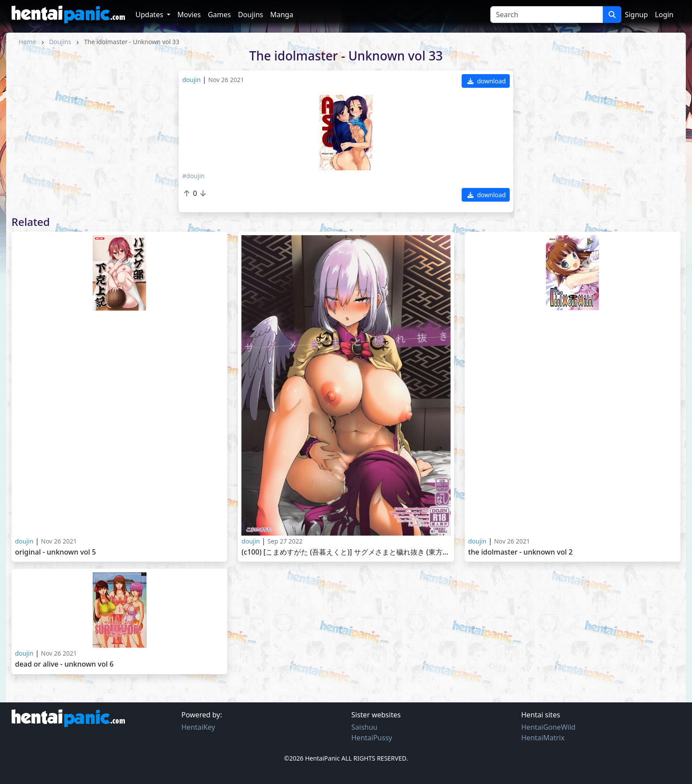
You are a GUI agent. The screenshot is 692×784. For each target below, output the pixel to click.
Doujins (250, 15)
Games (219, 15)
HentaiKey (198, 727)
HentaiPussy (372, 738)
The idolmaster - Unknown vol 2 (521, 552)
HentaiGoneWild (548, 727)
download (487, 81)
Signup (636, 15)
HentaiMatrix (543, 738)
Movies (189, 15)
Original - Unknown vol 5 (56, 552)
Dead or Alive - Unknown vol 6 (64, 664)
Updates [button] (150, 15)
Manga (282, 15)
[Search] (547, 15)
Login (664, 15)
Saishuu (364, 727)
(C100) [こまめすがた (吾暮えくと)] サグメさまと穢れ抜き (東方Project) (346, 552)
